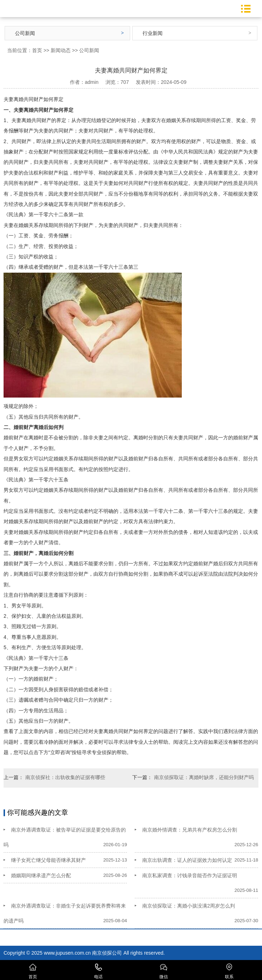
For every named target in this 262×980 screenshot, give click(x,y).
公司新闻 (25, 33)
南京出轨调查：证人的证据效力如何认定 (187, 860)
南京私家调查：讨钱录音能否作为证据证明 (190, 875)
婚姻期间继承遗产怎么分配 (41, 875)
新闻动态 (61, 50)
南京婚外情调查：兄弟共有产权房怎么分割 (190, 830)
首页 (37, 50)
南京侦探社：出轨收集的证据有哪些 (65, 777)
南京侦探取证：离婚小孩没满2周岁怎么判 (189, 906)
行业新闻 (153, 33)
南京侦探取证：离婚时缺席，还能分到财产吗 (204, 777)
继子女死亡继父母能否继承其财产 (48, 860)
